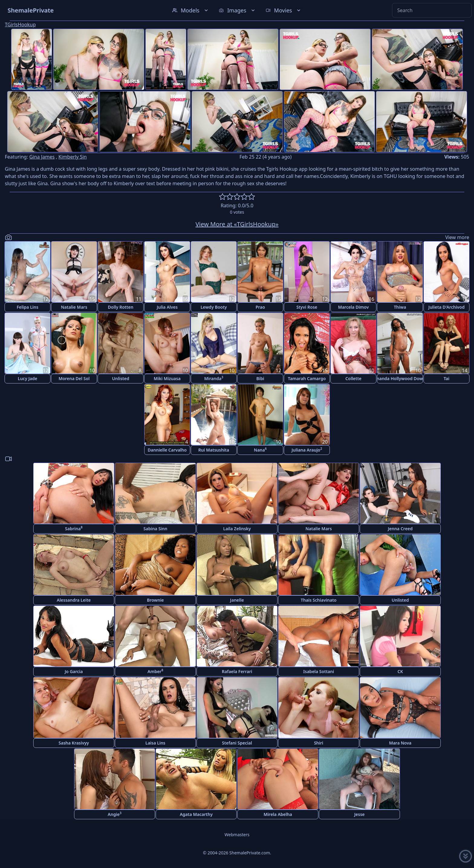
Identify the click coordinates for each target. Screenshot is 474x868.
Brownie (155, 600)
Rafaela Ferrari (237, 671)
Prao (260, 307)
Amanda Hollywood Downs (400, 378)
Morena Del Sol (74, 378)
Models (191, 10)
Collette (353, 378)
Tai (447, 378)
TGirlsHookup (20, 25)
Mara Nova (400, 743)
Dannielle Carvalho (167, 450)
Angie (114, 814)
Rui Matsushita (214, 450)
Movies (284, 10)
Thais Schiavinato (319, 600)
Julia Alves (167, 307)
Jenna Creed (400, 529)
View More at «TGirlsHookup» (237, 224)
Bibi (260, 378)
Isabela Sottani (319, 671)
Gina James (42, 157)
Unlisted (121, 378)
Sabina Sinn (156, 529)
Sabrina (74, 528)
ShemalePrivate (31, 10)
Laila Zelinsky (237, 529)
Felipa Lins (28, 307)
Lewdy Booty (214, 307)
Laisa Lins (155, 743)
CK (400, 671)
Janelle (237, 600)
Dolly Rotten (121, 307)
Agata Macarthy (196, 814)
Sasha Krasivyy (74, 743)
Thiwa (400, 307)
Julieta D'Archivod (446, 307)
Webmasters (237, 835)
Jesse (360, 814)
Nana (260, 450)
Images (237, 10)
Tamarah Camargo (307, 378)
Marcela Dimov (353, 307)
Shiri (319, 743)
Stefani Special (237, 743)
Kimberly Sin (73, 157)
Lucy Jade (28, 378)
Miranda (214, 378)
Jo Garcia (74, 671)
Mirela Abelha (278, 814)
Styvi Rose (307, 307)
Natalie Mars (74, 307)
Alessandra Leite (74, 600)
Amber (155, 671)
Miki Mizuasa (167, 378)
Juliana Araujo (307, 450)
